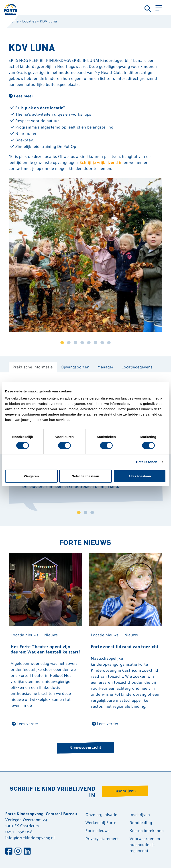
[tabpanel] (85, 255)
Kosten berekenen (147, 831)
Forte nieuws (98, 831)
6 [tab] (96, 343)
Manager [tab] (106, 367)
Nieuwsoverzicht (85, 748)
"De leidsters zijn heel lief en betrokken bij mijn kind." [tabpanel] (71, 487)
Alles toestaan (140, 476)
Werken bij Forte (101, 823)
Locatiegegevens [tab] (137, 367)
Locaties (29, 21)
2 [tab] (69, 343)
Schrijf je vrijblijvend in (101, 163)
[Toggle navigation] (159, 8)
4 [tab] (82, 343)
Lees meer (21, 96)
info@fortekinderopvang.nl (30, 838)
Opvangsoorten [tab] (75, 367)
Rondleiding (141, 823)
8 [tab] (109, 343)
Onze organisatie (101, 815)
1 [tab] (62, 343)
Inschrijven (125, 791)
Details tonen (147, 462)
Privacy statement (102, 839)
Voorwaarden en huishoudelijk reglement (145, 845)
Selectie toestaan (86, 476)
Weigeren (31, 476)
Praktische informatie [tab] (33, 367)
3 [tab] (75, 343)
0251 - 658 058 (19, 832)
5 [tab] (89, 343)
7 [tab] (102, 343)
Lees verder (25, 724)
